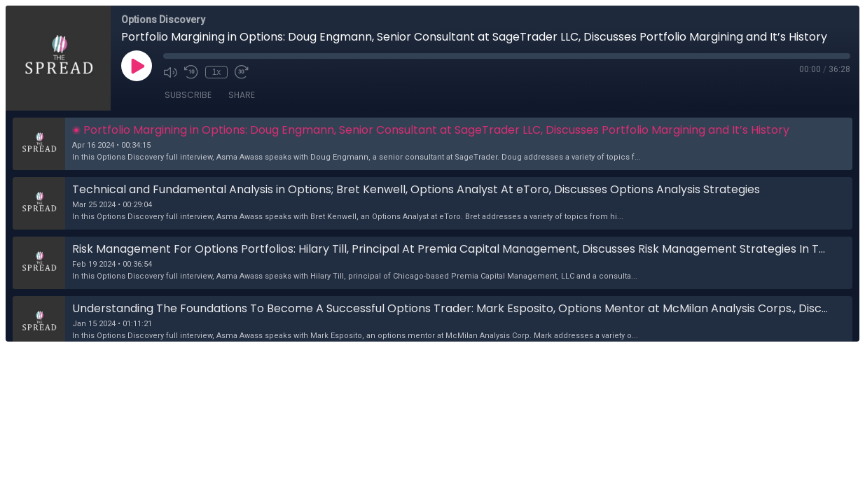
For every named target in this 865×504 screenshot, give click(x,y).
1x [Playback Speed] (217, 72)
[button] (432, 144)
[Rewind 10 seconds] (191, 72)
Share (242, 95)
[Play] (137, 66)
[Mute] (170, 72)
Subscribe (188, 95)
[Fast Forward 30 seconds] (242, 72)
